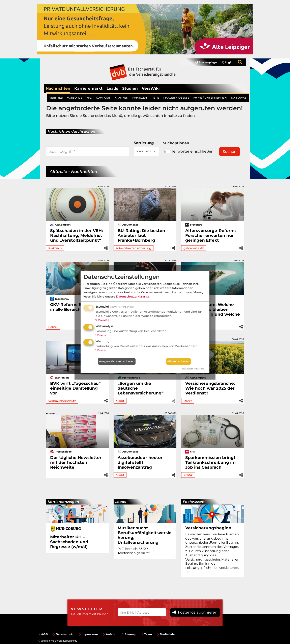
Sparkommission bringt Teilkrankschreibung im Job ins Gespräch (210, 462)
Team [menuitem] (147, 634)
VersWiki (151, 88)
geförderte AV (194, 248)
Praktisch (55, 248)
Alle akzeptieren (178, 361)
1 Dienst (101, 335)
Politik (53, 327)
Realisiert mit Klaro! (194, 369)
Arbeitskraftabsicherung (134, 248)
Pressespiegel (206, 62)
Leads (112, 88)
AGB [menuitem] (43, 634)
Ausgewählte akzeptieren (117, 361)
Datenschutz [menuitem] (63, 634)
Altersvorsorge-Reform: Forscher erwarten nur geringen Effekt (210, 235)
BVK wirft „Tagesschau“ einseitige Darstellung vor (75, 388)
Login (227, 62)
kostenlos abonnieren (195, 612)
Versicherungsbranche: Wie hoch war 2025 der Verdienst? (210, 388)
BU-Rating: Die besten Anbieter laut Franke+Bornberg (141, 235)
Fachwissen (194, 502)
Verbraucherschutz (62, 401)
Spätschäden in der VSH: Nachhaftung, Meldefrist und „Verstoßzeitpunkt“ (76, 235)
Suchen (230, 152)
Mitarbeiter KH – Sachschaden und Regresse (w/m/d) (69, 542)
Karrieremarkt (88, 88)
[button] (106, 248)
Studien (130, 88)
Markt (120, 401)
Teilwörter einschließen (188, 151)
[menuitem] (204, 62)
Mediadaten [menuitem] (167, 634)
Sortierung (144, 143)
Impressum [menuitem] (88, 634)
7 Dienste (102, 320)
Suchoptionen (176, 143)
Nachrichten (58, 88)
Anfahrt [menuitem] (110, 634)
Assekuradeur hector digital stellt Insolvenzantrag (140, 462)
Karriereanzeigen (63, 502)
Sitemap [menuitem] (129, 634)
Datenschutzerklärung (132, 297)
